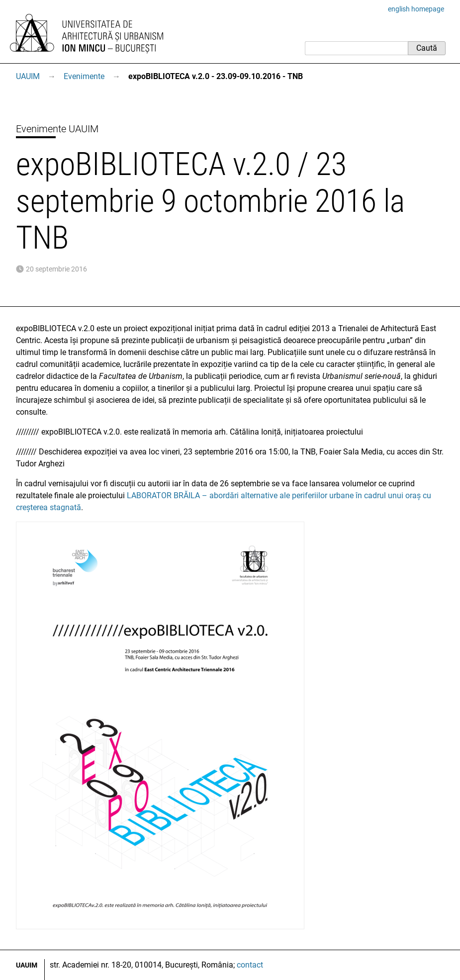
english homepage (416, 9)
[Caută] (356, 48)
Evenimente (84, 76)
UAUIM (28, 76)
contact (250, 965)
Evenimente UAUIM (57, 129)
